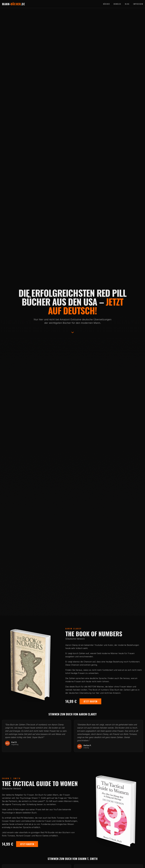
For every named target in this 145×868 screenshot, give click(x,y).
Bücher (106, 4)
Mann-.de (13, 4)
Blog (127, 4)
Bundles (117, 4)
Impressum (138, 4)
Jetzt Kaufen (90, 701)
